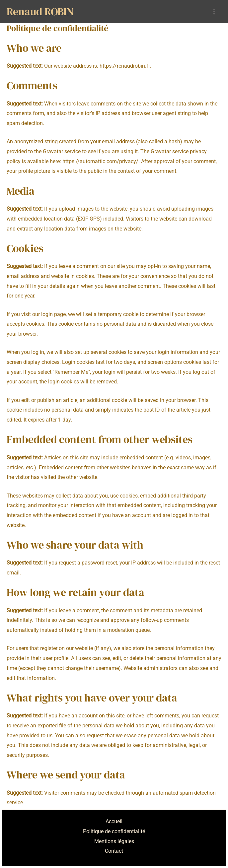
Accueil (114, 821)
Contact (114, 851)
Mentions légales (114, 841)
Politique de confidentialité (114, 831)
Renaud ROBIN (40, 12)
